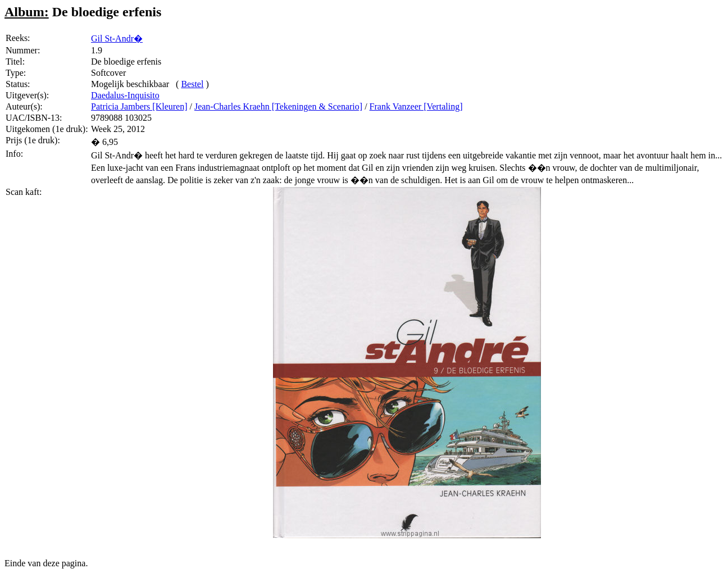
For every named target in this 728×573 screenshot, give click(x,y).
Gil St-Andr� (117, 38)
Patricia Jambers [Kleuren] (139, 106)
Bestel (192, 84)
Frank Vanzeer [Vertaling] (416, 106)
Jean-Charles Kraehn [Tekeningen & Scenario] (278, 106)
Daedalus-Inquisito (125, 95)
